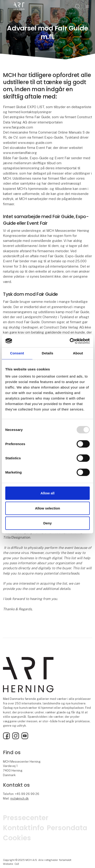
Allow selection (47, 508)
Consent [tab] (17, 353)
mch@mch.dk (20, 798)
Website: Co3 (11, 864)
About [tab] (78, 353)
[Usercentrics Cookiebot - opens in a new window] (70, 341)
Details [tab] (47, 353)
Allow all (48, 493)
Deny (48, 523)
